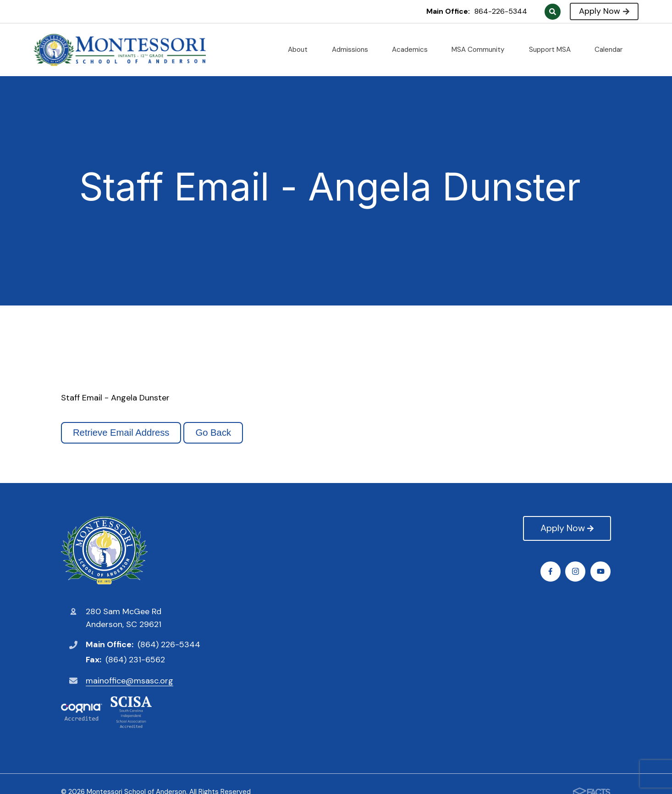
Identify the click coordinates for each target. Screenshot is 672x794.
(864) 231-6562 (135, 660)
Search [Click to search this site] (553, 12)
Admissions (354, 50)
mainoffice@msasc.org (129, 681)
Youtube (601, 571)
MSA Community (482, 50)
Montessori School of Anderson (104, 550)
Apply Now (604, 11)
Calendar (612, 50)
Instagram (576, 571)
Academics (413, 50)
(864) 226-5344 (169, 644)
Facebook (551, 571)
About (301, 50)
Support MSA (554, 50)
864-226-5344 (501, 11)
